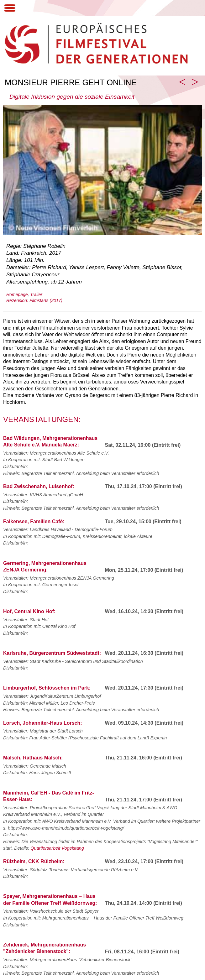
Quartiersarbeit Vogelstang (57, 848)
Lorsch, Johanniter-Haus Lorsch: (43, 723)
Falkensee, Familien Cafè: (34, 521)
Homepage (17, 295)
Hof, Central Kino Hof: (29, 611)
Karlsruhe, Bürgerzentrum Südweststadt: (52, 653)
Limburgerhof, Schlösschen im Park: (47, 688)
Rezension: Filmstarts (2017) (34, 300)
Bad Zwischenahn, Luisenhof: (39, 486)
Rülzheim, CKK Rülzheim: (34, 861)
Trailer (36, 295)
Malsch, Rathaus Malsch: (33, 758)
